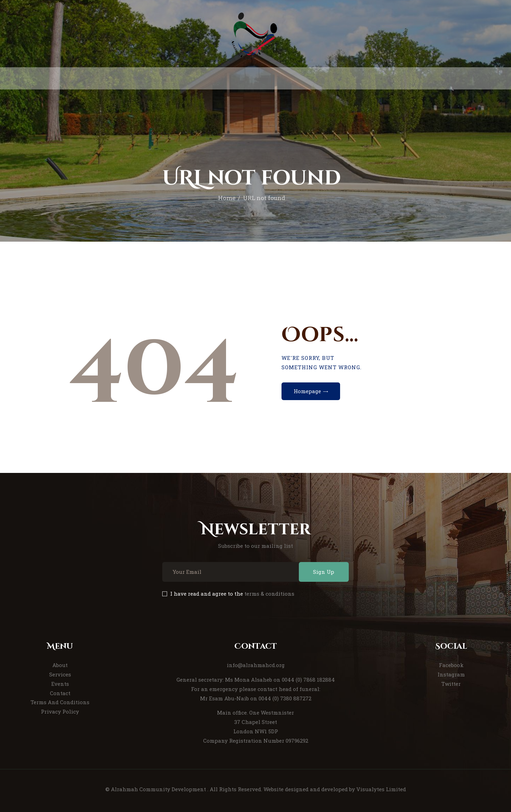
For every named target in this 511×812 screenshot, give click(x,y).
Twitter (451, 684)
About (60, 665)
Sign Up (324, 572)
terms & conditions (269, 594)
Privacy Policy (60, 711)
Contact (60, 693)
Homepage (307, 391)
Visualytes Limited (381, 789)
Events (60, 684)
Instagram (451, 674)
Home (227, 198)
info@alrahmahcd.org (256, 665)
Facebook (451, 665)
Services (60, 674)
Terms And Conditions (60, 702)
